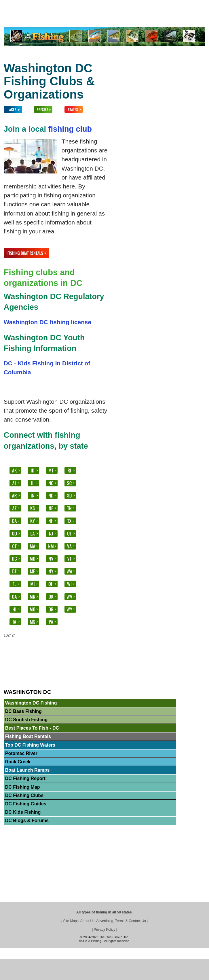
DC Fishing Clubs (24, 795)
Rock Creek (18, 762)
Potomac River (21, 753)
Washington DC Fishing (31, 703)
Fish (55, 16)
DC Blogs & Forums (27, 821)
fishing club (70, 129)
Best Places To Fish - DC (32, 728)
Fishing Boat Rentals (28, 736)
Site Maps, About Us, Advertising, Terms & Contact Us (104, 921)
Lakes (39, 16)
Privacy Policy (105, 930)
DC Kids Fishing (23, 812)
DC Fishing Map (23, 787)
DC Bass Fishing (23, 711)
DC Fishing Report (25, 778)
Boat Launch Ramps (27, 770)
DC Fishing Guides (26, 804)
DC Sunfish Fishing (26, 720)
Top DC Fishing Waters (30, 745)
